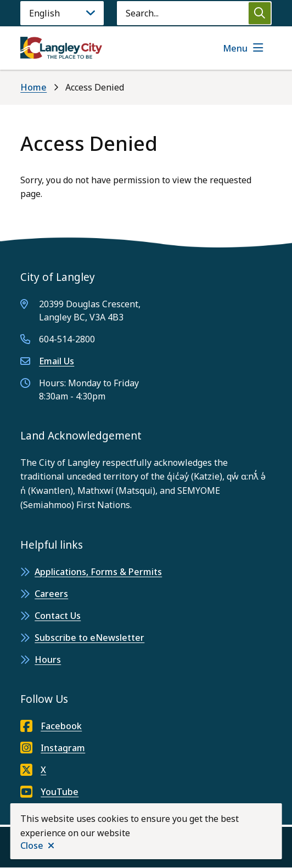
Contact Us (58, 616)
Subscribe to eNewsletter (89, 638)
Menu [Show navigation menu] (235, 48)
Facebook (51, 726)
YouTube (49, 792)
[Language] (62, 13)
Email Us (57, 361)
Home (33, 87)
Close (32, 846)
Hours (48, 660)
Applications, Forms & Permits (98, 572)
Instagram (53, 748)
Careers (51, 594)
